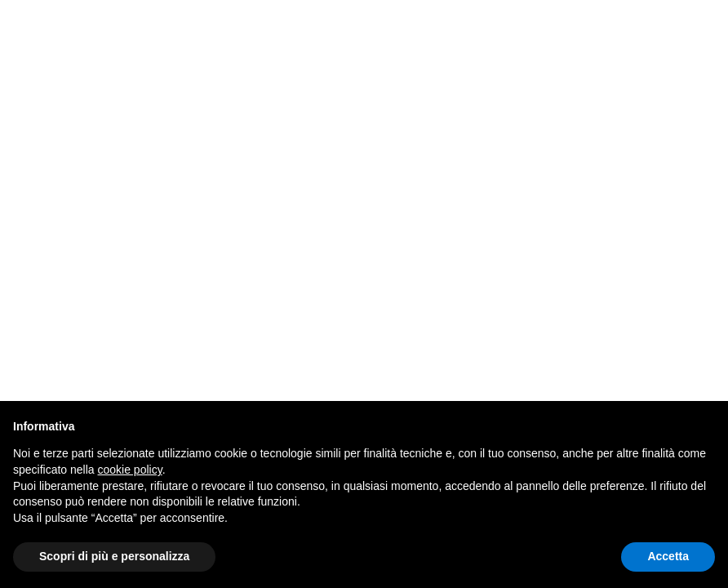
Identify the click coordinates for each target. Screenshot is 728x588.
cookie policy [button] (130, 470)
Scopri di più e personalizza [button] (114, 556)
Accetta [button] (668, 556)
